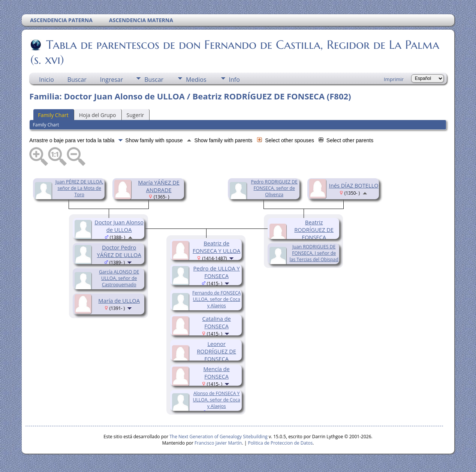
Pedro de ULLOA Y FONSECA (217, 272)
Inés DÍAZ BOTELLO (354, 185)
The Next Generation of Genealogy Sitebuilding (219, 437)
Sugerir (135, 115)
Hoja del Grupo (98, 115)
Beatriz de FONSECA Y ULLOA (216, 247)
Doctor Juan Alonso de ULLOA (119, 226)
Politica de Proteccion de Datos (280, 443)
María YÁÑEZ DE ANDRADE (159, 186)
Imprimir (394, 79)
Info (234, 80)
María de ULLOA (119, 301)
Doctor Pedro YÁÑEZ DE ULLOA (119, 251)
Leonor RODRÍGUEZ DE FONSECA (216, 351)
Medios (196, 80)
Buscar (77, 80)
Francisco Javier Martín (218, 443)
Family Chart (53, 115)
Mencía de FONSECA (217, 373)
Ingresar (112, 80)
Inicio (46, 80)
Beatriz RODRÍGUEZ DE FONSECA (314, 230)
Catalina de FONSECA (217, 322)
